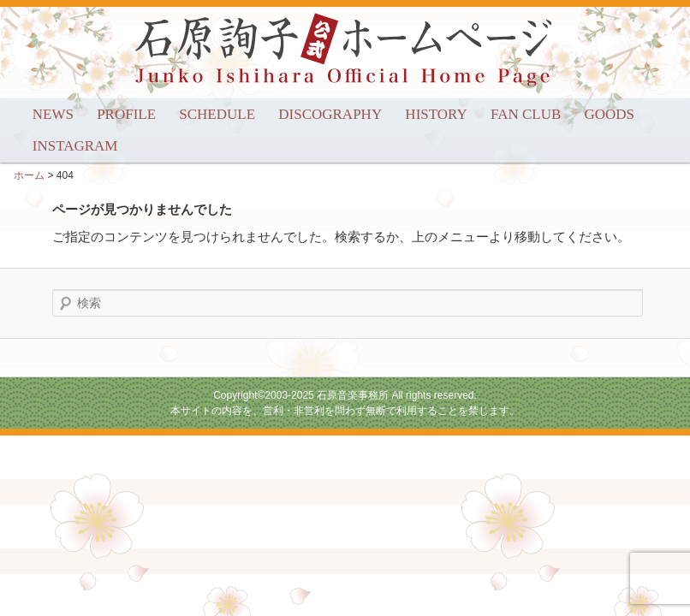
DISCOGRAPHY (330, 114)
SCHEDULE (217, 114)
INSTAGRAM (75, 146)
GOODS (610, 114)
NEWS (53, 114)
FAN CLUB (526, 114)
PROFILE (126, 114)
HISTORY (436, 114)
